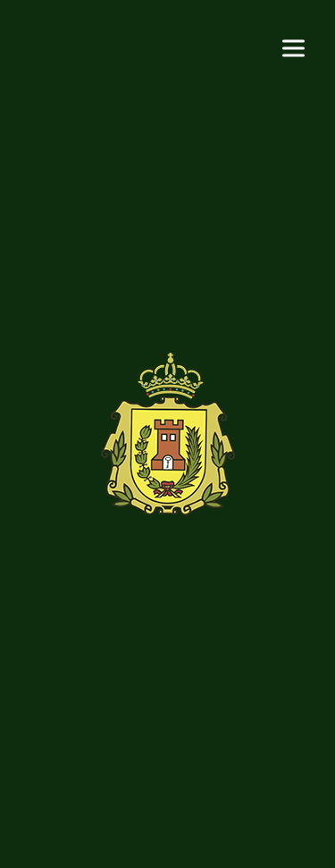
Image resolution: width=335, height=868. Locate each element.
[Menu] (293, 47)
